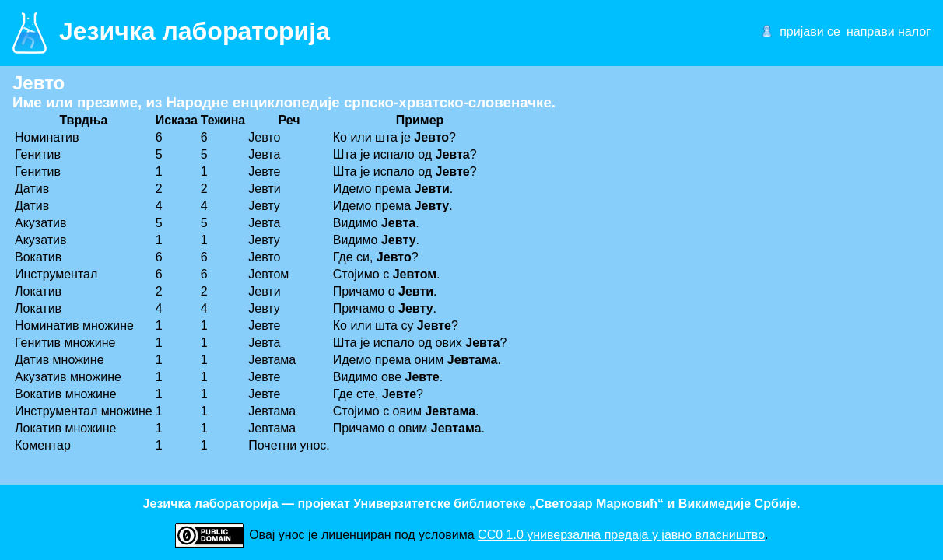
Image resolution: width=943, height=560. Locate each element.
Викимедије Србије (738, 504)
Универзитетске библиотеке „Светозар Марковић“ (508, 504)
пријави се (810, 31)
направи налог (889, 31)
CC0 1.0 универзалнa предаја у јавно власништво (621, 535)
